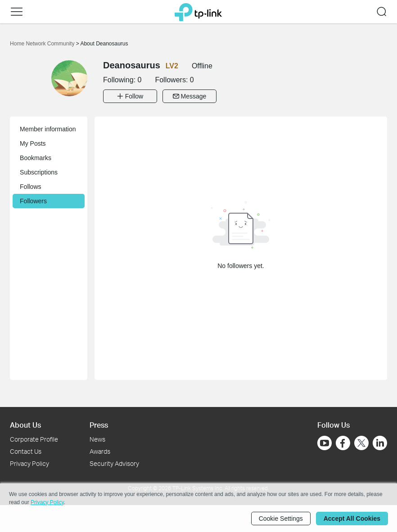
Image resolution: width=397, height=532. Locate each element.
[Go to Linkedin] (380, 443)
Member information (48, 129)
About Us (25, 425)
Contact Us (26, 451)
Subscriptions (39, 172)
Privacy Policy (29, 463)
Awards (100, 451)
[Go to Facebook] (343, 443)
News (97, 439)
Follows (30, 187)
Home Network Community (43, 44)
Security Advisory (114, 463)
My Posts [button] (33, 143)
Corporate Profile (34, 439)
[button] (17, 12)
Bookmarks (36, 158)
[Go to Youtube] (325, 443)
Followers (33, 201)
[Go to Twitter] (361, 444)
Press (99, 425)
